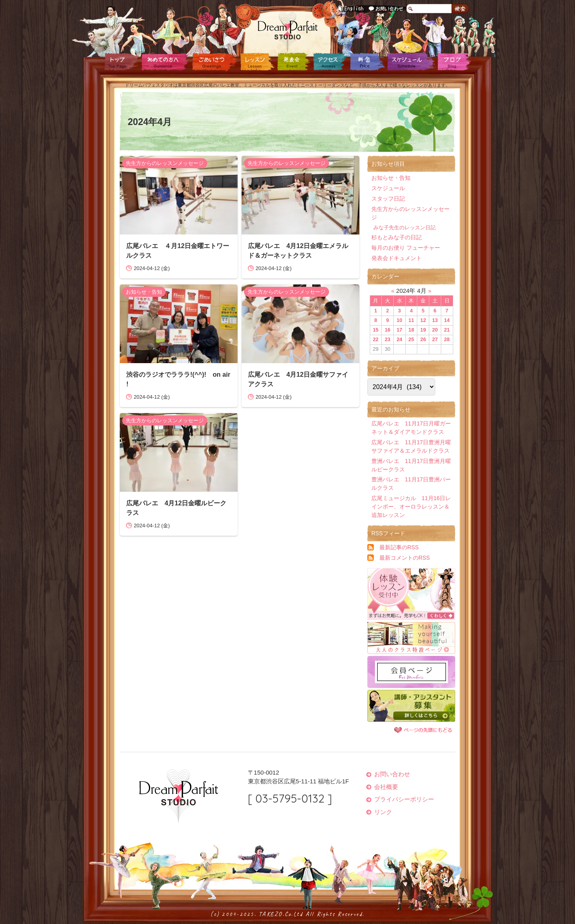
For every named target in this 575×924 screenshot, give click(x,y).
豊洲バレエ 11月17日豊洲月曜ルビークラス (411, 465)
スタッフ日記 (388, 199)
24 (399, 339)
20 (435, 330)
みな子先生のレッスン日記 (404, 228)
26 (423, 339)
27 (435, 339)
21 (447, 330)
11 (411, 320)
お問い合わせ (386, 9)
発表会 (293, 62)
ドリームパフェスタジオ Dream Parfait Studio (287, 26)
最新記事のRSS (399, 547)
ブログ (453, 62)
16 (387, 330)
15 (376, 330)
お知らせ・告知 (144, 292)
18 (411, 330)
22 (376, 339)
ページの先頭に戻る (423, 730)
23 (387, 339)
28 (447, 339)
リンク (383, 812)
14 (447, 320)
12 (423, 320)
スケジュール (410, 62)
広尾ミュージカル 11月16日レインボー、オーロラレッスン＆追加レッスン (411, 507)
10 (399, 320)
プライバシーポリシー (404, 799)
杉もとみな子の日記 (397, 237)
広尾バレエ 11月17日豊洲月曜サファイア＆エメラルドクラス (411, 446)
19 (423, 330)
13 (435, 320)
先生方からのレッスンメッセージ (165, 163)
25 (411, 339)
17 (399, 330)
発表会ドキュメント (397, 258)
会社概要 (386, 787)
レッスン (257, 62)
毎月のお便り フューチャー (406, 248)
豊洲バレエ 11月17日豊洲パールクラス (411, 484)
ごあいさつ (214, 62)
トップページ (122, 62)
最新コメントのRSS (405, 558)
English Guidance (351, 9)
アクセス (329, 62)
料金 (366, 62)
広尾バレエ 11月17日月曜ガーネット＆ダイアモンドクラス (411, 428)
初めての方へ (165, 62)
